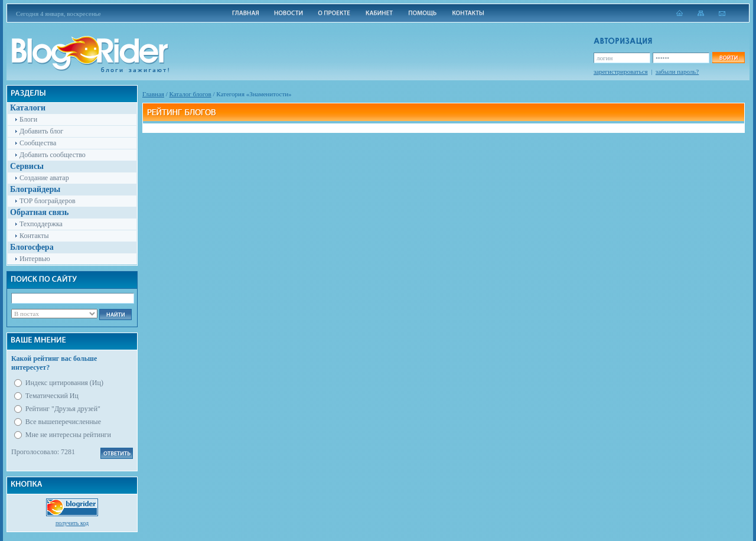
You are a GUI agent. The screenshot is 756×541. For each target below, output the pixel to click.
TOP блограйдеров (48, 201)
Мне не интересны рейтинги (68, 435)
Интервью (35, 259)
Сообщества (38, 143)
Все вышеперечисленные (63, 422)
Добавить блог (41, 131)
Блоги (28, 119)
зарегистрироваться (621, 71)
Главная (153, 94)
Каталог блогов (190, 94)
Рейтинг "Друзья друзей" (63, 409)
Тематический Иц (52, 396)
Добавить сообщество (53, 155)
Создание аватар (44, 178)
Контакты (34, 236)
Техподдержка (41, 224)
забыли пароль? (677, 71)
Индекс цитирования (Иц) (64, 383)
